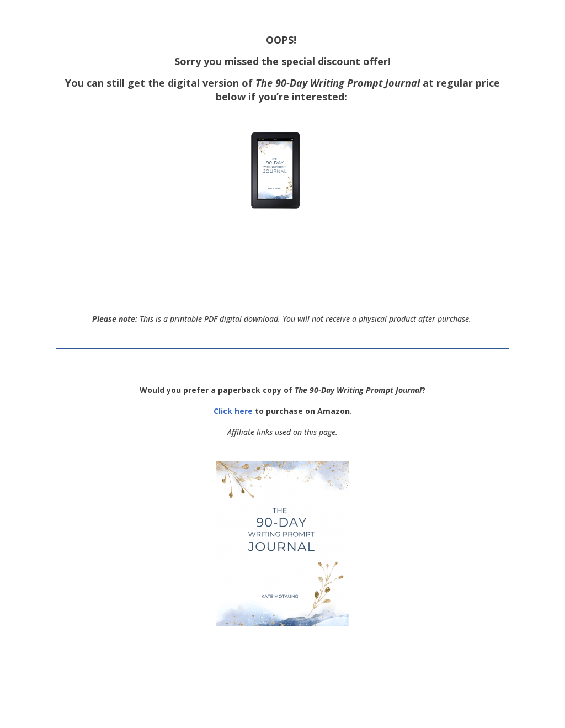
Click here (233, 411)
